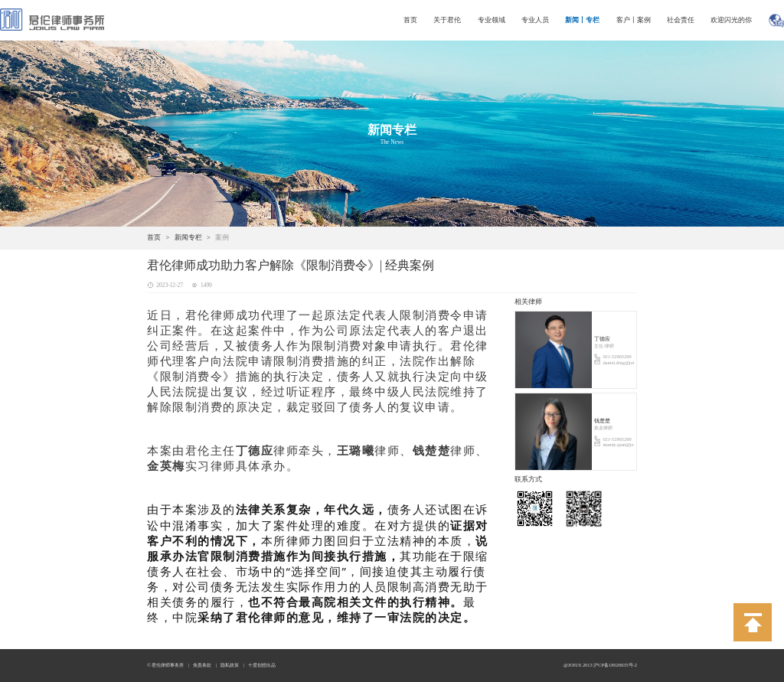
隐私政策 (230, 665)
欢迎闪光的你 (731, 20)
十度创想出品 (262, 665)
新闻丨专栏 (582, 20)
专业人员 (535, 20)
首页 (410, 20)
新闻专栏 (188, 237)
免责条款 (202, 665)
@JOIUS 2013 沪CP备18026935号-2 (600, 665)
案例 (222, 237)
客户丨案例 (634, 20)
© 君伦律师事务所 (165, 665)
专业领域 (492, 20)
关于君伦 (447, 20)
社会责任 (681, 20)
